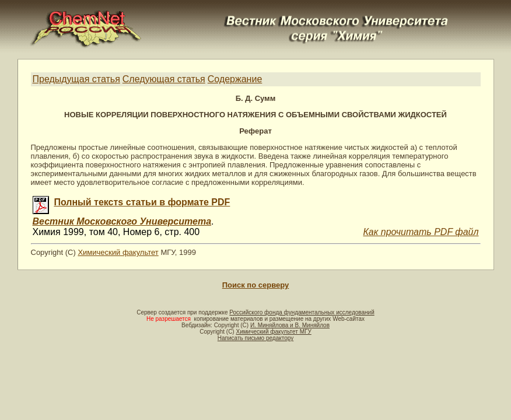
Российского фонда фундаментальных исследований (302, 312)
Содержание (235, 79)
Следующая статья (164, 79)
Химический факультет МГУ (273, 332)
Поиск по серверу (256, 285)
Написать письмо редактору (256, 338)
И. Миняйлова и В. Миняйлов (290, 325)
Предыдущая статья (76, 79)
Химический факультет (118, 252)
